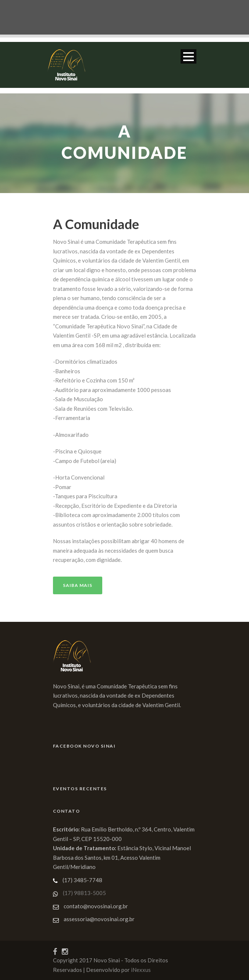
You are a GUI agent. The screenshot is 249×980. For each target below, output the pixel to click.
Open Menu (188, 56)
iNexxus (141, 970)
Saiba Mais (78, 585)
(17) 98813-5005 (84, 893)
